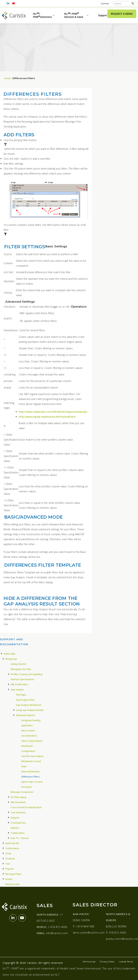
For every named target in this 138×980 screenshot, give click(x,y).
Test (8, 864)
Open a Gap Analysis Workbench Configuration (32, 746)
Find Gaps (21, 695)
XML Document (18, 802)
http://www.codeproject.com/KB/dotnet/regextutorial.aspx (53, 412)
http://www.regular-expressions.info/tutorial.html (47, 417)
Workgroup (11, 659)
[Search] (133, 4)
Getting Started (18, 664)
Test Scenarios (18, 813)
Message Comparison (22, 792)
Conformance (12, 848)
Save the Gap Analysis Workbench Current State (32, 761)
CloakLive (10, 859)
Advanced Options (25, 715)
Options (15, 828)
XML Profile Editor (19, 684)
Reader (9, 879)
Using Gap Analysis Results (30, 710)
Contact (105, 3)
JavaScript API (12, 843)
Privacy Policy (107, 962)
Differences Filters (30, 777)
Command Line (18, 823)
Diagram (15, 818)
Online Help (9, 654)
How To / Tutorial (20, 838)
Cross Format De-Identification (26, 807)
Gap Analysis (17, 690)
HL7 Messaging (18, 797)
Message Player (13, 874)
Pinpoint (9, 869)
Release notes (12, 884)
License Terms (126, 962)
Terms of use (89, 962)
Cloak (8, 853)
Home (7, 78)
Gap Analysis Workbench (29, 705)
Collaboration (18, 833)
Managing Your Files (21, 669)
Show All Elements (30, 772)
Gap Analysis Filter (25, 700)
